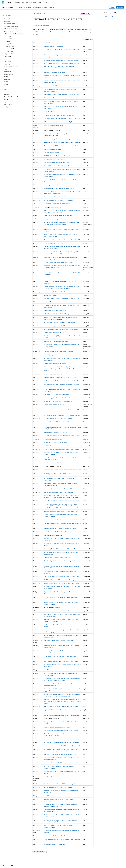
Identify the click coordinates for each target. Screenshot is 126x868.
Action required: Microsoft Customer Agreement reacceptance (61, 661)
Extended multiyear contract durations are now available (59, 777)
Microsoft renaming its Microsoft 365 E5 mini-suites (58, 532)
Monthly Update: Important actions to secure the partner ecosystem (63, 470)
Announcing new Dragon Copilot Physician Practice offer (59, 322)
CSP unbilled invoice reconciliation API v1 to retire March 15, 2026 (62, 240)
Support (112, 7)
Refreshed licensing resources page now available (57, 727)
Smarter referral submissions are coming (55, 364)
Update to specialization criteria (52, 152)
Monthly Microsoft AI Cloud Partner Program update (58, 86)
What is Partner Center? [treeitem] (10, 24)
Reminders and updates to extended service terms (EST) (59, 188)
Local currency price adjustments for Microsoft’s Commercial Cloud (62, 398)
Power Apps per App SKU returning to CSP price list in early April (62, 146)
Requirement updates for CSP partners (54, 844)
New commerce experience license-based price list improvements (62, 742)
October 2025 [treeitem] (9, 51)
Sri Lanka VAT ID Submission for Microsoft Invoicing (58, 204)
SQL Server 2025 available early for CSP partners (57, 395)
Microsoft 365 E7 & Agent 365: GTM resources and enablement (61, 50)
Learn (34, 13)
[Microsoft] (3, 2)
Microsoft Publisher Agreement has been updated (57, 611)
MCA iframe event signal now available (54, 72)
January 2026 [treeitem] (9, 44)
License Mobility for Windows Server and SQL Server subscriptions (62, 118)
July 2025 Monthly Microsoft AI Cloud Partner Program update (61, 706)
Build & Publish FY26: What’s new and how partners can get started (62, 156)
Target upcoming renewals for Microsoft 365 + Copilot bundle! (61, 329)
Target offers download (50, 112)
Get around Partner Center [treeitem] (11, 26)
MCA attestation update (51, 295)
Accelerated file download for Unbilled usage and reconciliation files (62, 142)
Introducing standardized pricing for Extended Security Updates (61, 60)
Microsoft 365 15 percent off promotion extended (57, 557)
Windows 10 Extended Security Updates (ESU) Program (59, 640)
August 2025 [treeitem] (9, 56)
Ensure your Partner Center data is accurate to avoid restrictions (61, 520)
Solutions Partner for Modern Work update (56, 310)
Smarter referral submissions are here (54, 405)
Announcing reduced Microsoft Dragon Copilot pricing (59, 115)
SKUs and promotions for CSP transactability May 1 (58, 122)
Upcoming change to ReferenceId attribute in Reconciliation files (61, 185)
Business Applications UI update (53, 149)
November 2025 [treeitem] (9, 49)
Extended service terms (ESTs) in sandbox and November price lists (62, 463)
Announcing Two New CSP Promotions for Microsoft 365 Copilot (62, 549)
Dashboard (120, 7)
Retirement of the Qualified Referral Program (56, 341)
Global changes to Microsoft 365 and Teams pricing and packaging (62, 501)
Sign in (122, 2)
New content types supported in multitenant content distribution (62, 299)
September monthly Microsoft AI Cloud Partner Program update (61, 583)
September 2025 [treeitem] (10, 54)
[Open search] (118, 2)
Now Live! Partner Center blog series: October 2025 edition (60, 489)
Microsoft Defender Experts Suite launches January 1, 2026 (60, 377)
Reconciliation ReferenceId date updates (55, 98)
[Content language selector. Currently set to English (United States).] (10, 865)
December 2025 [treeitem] (9, 46)
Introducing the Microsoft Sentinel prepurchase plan (58, 401)
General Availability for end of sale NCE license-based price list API (62, 746)
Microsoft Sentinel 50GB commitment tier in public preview (60, 528)
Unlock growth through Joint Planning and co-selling (58, 262)
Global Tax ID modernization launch (54, 125)
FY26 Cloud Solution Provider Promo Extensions (57, 739)
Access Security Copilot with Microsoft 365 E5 (57, 432)
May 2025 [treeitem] (8, 64)
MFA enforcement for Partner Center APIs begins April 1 (59, 314)
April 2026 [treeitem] (8, 36)
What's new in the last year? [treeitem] (13, 34)
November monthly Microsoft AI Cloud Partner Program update (61, 449)
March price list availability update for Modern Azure (58, 216)
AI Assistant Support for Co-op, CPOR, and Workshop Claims (60, 784)
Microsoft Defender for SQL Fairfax (53, 46)
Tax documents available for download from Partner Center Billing (62, 381)
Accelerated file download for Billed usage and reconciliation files (61, 763)
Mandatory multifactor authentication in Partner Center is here (61, 511)
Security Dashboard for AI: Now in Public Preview (57, 197)
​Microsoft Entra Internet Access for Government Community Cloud (62, 436)
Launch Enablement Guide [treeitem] (11, 66)
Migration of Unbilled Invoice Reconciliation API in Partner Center (62, 576)
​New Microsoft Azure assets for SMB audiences (57, 163)
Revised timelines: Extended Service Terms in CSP (57, 278)
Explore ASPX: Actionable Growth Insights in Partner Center (60, 166)
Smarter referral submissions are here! (54, 333)
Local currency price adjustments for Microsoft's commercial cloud (62, 715)
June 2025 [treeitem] (8, 61)
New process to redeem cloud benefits (54, 159)
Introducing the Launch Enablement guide (55, 442)
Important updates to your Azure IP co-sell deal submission (60, 754)
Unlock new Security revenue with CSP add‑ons (57, 326)
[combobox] (12, 16)
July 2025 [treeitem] (8, 59)
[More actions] (92, 13)
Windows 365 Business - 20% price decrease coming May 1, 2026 (62, 94)
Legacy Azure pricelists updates (52, 219)
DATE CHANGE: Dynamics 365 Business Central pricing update (61, 580)
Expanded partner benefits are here (53, 243)
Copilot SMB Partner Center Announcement (56, 446)
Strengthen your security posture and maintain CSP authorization (62, 415)
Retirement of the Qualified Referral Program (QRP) (58, 139)
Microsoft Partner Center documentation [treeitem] (10, 20)
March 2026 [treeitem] (8, 39)
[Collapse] (22, 12)
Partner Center (41, 13)
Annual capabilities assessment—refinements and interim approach (62, 63)
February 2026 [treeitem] (9, 41)
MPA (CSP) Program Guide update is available (56, 355)
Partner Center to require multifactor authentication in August (61, 730)
